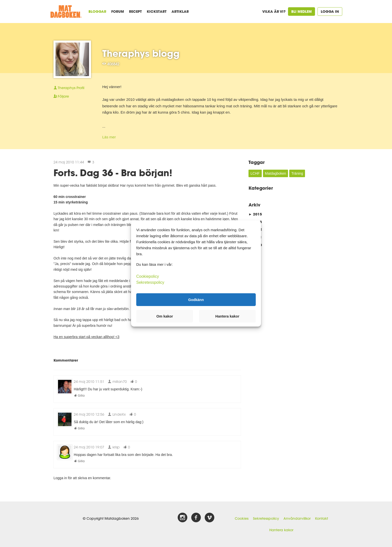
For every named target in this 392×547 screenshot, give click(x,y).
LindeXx (117, 414)
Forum (118, 11)
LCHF (255, 173)
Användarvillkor (297, 518)
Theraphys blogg (141, 53)
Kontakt (321, 518)
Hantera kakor (281, 530)
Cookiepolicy (148, 276)
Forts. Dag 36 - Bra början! (113, 173)
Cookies (242, 518)
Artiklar (180, 11)
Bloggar (97, 11)
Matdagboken (276, 173)
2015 (255, 214)
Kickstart (157, 11)
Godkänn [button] (196, 300)
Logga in (330, 11)
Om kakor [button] (165, 316)
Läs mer (109, 137)
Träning (297, 173)
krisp (114, 447)
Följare (61, 96)
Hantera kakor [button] (227, 316)
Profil (69, 88)
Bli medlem (301, 11)
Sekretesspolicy (266, 518)
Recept (135, 11)
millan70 (117, 381)
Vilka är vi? (274, 11)
